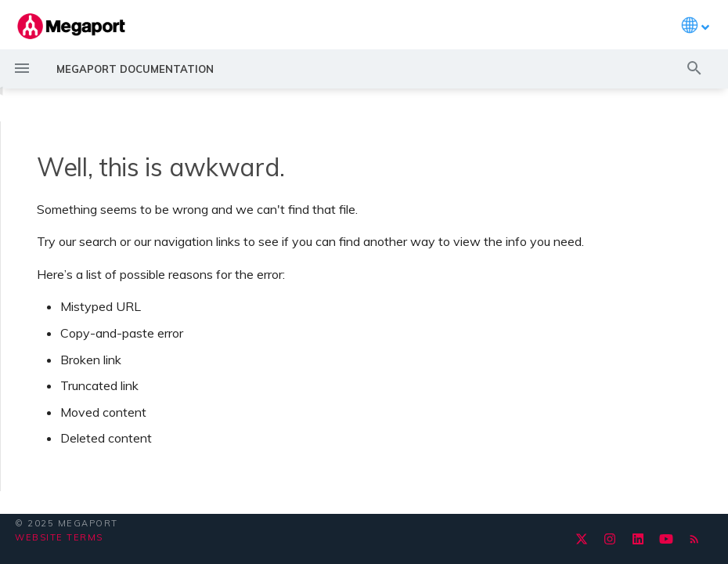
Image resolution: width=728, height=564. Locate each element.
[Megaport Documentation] (71, 26)
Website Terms (59, 537)
